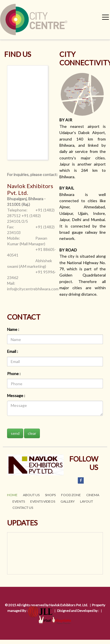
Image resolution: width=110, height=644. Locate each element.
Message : (16, 395)
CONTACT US (23, 508)
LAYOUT (87, 501)
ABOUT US (31, 495)
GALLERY (68, 501)
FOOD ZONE (71, 495)
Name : (13, 329)
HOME (12, 495)
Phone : (14, 374)
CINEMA (93, 495)
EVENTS (19, 501)
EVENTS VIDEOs (43, 501)
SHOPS (50, 495)
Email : (13, 351)
